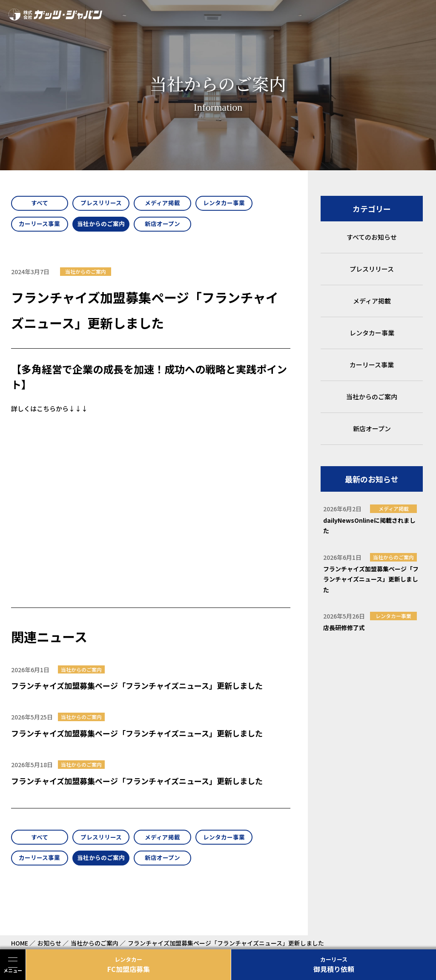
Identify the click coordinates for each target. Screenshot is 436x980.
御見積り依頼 (334, 965)
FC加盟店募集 (128, 965)
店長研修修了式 (344, 628)
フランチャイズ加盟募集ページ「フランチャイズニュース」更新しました (137, 688)
